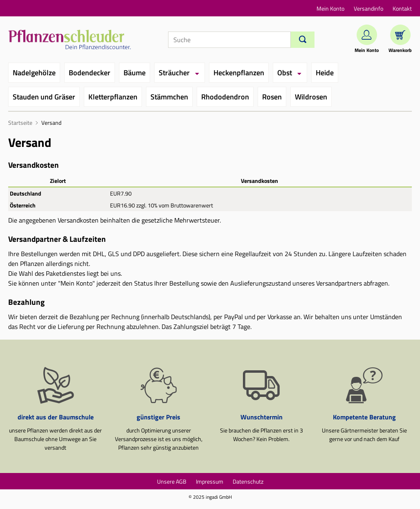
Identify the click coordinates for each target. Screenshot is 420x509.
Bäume (135, 73)
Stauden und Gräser (44, 97)
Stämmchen (169, 97)
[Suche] (229, 40)
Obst (285, 73)
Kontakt (402, 8)
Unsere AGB (172, 481)
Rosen (272, 97)
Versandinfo (368, 8)
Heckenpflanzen (239, 73)
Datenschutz (248, 481)
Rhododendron (225, 97)
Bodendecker (90, 73)
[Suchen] (303, 40)
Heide (325, 73)
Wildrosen (311, 97)
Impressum (210, 481)
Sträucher (174, 73)
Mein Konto (330, 8)
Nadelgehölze (34, 73)
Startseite (20, 123)
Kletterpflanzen (113, 97)
